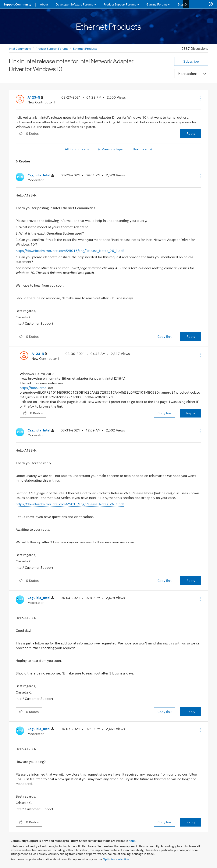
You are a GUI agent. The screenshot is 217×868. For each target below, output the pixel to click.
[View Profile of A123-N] (35, 97)
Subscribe (191, 61)
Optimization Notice (116, 859)
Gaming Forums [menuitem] (157, 4)
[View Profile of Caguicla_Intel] (41, 175)
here (132, 841)
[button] (200, 98)
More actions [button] (188, 73)
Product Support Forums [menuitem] (120, 4)
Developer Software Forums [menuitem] (74, 4)
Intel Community (20, 48)
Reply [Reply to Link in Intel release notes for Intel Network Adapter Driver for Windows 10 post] (191, 133)
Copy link (164, 336)
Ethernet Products (85, 48)
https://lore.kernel (33, 388)
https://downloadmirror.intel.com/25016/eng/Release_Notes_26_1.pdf (70, 251)
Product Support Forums (52, 48)
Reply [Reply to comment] (191, 336)
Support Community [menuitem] (17, 4)
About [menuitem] (44, 4)
